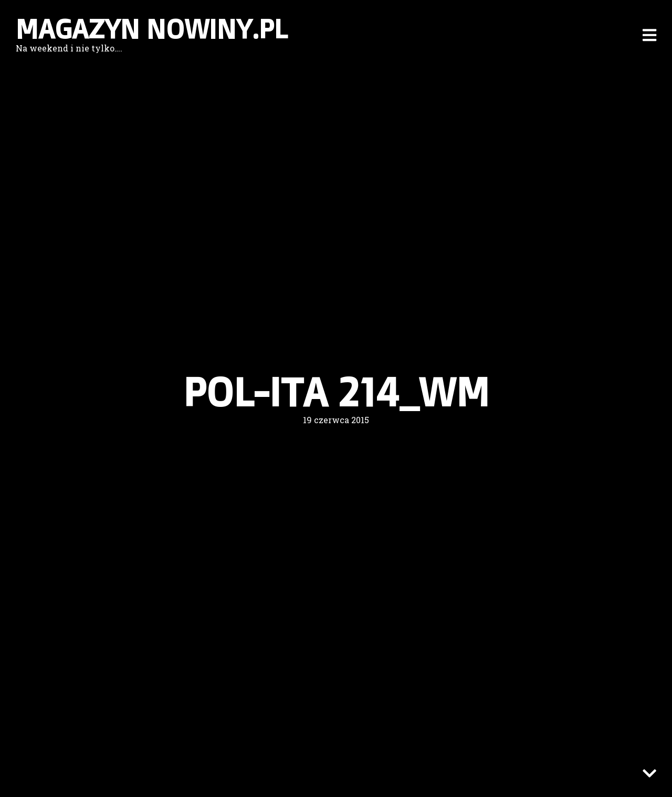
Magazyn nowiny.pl (152, 29)
